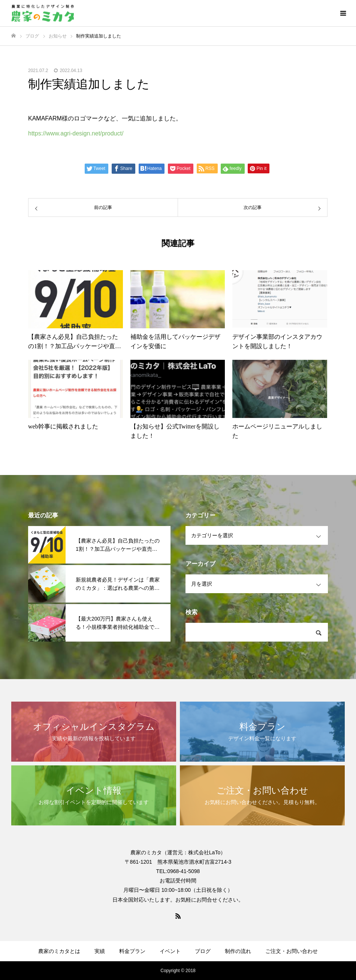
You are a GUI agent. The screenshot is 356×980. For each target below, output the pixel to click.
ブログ (203, 951)
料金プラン (132, 951)
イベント (170, 951)
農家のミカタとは (59, 951)
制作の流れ (238, 951)
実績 (100, 951)
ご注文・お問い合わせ (292, 951)
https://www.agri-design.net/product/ (76, 133)
